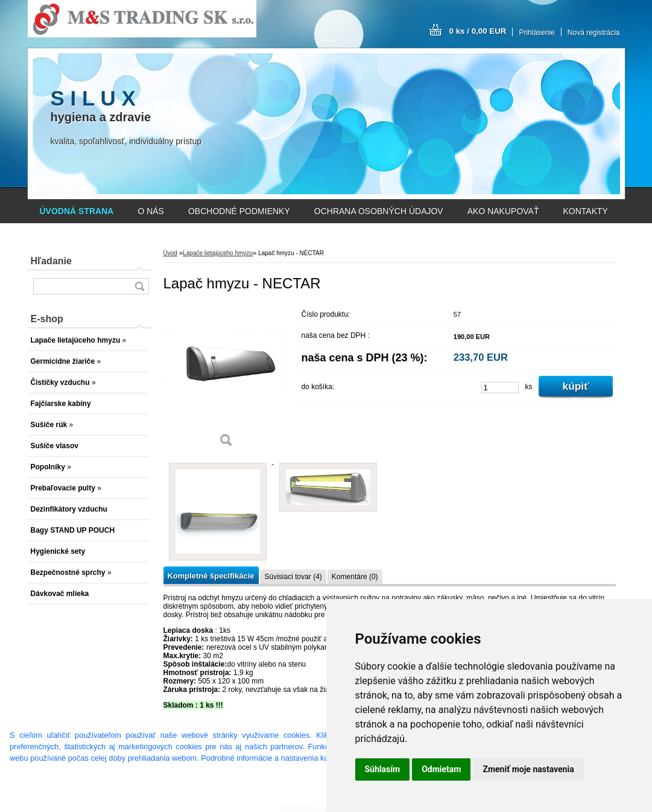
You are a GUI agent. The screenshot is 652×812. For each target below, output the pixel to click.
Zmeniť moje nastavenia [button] (528, 769)
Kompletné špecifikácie (211, 576)
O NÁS (151, 211)
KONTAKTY (586, 211)
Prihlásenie (536, 33)
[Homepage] (77, 211)
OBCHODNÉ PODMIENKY (239, 211)
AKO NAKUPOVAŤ (503, 211)
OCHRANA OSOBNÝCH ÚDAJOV (379, 211)
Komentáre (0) (355, 577)
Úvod (170, 253)
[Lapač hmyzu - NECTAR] (227, 380)
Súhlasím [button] (383, 769)
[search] (139, 286)
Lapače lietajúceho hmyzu (218, 253)
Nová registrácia (594, 33)
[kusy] (500, 388)
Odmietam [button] (441, 769)
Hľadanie (51, 261)
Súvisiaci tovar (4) (293, 577)
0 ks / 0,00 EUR (478, 31)
